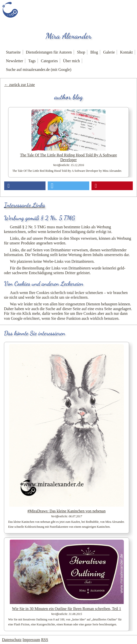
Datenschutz (12, 640)
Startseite (13, 52)
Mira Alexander (68, 36)
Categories (49, 61)
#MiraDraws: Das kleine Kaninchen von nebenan (67, 511)
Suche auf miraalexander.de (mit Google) (39, 70)
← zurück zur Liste (20, 85)
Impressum (31, 640)
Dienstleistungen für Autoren (49, 52)
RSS (45, 640)
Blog (94, 52)
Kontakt (126, 52)
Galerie (109, 52)
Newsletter (14, 61)
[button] (25, 186)
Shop (81, 52)
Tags (32, 61)
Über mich (71, 61)
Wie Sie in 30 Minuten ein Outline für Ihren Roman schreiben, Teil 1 (67, 609)
